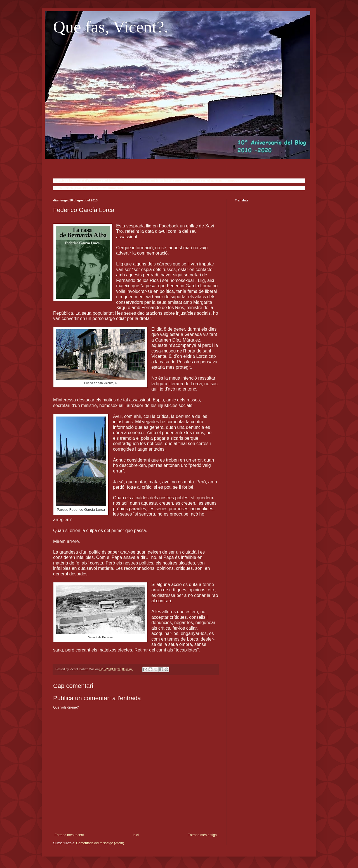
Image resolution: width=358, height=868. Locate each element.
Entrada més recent (69, 835)
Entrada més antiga (202, 835)
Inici (136, 835)
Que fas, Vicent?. (111, 27)
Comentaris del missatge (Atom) (100, 843)
